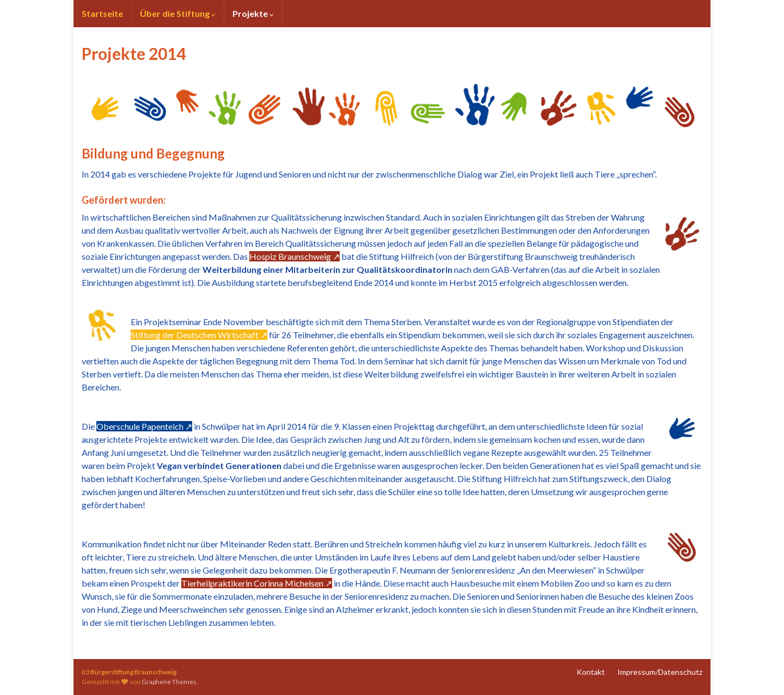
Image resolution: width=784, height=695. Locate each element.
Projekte (253, 13)
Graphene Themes (169, 682)
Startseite (102, 13)
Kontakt (591, 672)
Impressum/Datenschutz (660, 672)
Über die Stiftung (178, 13)
